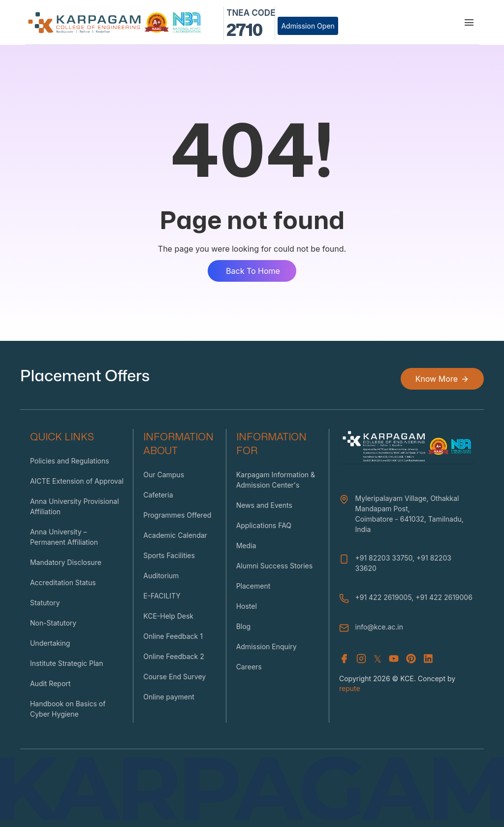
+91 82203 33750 (384, 558)
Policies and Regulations (70, 461)
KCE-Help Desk (168, 616)
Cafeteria (158, 495)
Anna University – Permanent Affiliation (64, 537)
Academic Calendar (175, 535)
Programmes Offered (177, 515)
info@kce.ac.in (379, 627)
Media (246, 546)
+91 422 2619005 (384, 597)
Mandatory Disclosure (66, 562)
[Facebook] (344, 659)
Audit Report (50, 683)
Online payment (169, 697)
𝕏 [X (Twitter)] (378, 659)
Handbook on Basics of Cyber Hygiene (68, 709)
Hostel (247, 606)
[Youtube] (394, 659)
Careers (249, 667)
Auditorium (161, 576)
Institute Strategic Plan (66, 663)
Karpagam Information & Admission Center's (276, 480)
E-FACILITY (162, 596)
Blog (244, 626)
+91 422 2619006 (444, 597)
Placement (253, 586)
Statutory (45, 603)
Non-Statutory (53, 623)
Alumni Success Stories (275, 566)
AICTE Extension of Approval (77, 481)
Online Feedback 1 (173, 636)
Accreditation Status (63, 582)
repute (350, 688)
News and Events (264, 505)
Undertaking (50, 643)
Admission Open (308, 26)
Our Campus (164, 475)
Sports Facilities (169, 555)
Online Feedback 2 (173, 656)
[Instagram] (361, 659)
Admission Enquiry (267, 646)
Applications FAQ (264, 525)
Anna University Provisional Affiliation (75, 506)
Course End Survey (174, 677)
